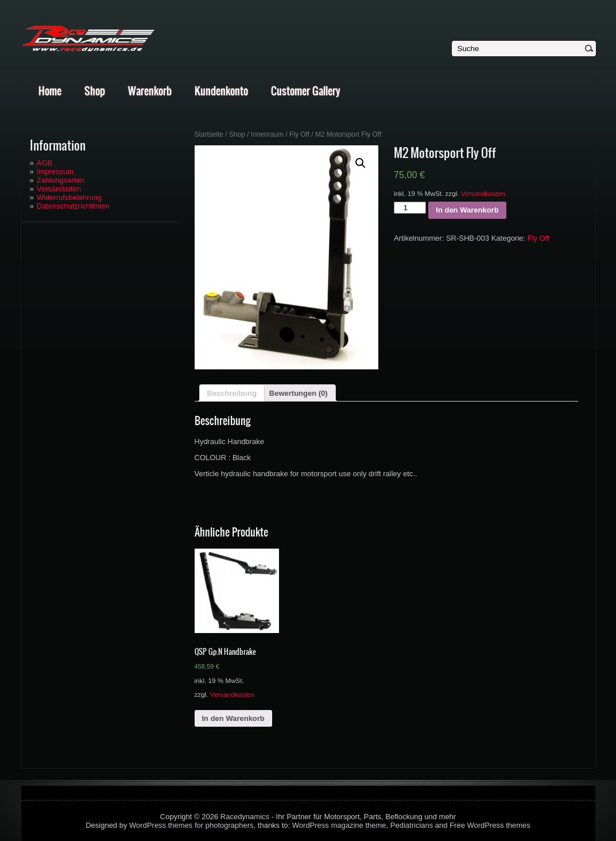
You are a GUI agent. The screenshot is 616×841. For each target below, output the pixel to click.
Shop (95, 91)
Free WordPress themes (490, 825)
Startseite (209, 134)
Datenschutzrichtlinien (73, 206)
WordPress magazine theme (339, 825)
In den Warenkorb (467, 210)
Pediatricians (412, 825)
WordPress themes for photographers (191, 825)
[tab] (232, 393)
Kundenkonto (221, 91)
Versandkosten (483, 193)
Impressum (55, 171)
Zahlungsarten (61, 180)
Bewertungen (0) (299, 393)
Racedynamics (245, 817)
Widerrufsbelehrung (69, 197)
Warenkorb (150, 91)
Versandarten (59, 189)
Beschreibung (232, 393)
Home (50, 91)
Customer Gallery (306, 91)
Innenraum (267, 134)
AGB (44, 163)
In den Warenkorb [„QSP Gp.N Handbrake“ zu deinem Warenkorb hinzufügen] (233, 718)
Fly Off (299, 134)
